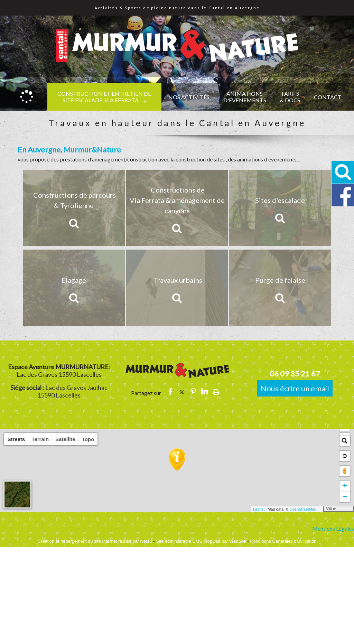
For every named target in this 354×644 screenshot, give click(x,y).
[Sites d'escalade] (280, 208)
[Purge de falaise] (280, 288)
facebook (170, 391)
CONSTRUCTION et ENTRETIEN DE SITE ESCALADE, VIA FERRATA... (104, 97)
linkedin (205, 391)
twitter (182, 391)
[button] (343, 172)
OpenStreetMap (303, 509)
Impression (216, 392)
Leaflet (259, 509)
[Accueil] (27, 97)
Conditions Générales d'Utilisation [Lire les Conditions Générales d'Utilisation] (283, 541)
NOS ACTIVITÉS (189, 97)
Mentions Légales (333, 528)
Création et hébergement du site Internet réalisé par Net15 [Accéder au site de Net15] (95, 541)
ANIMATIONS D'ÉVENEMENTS (245, 97)
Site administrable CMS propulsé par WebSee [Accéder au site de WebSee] (201, 541)
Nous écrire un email (295, 388)
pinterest (193, 391)
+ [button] (345, 486)
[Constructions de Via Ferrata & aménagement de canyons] (177, 208)
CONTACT (328, 97)
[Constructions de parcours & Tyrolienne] (74, 208)
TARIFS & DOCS (290, 97)
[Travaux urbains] (177, 288)
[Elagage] (74, 288)
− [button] (345, 497)
